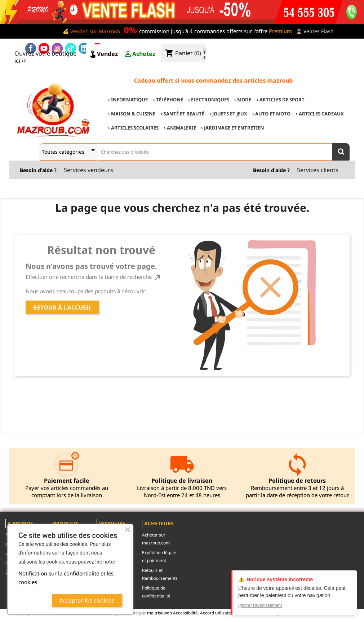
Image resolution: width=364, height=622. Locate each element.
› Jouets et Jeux (228, 114)
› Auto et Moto (271, 114)
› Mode (243, 100)
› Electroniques (209, 100)
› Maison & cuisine (132, 114)
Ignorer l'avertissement (260, 605)
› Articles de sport (281, 100)
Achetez (139, 54)
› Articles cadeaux (320, 114)
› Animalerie (180, 128)
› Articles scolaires (133, 128)
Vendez (103, 54)
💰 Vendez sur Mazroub (92, 31)
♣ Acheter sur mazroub (300, 47)
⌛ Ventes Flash (315, 31)
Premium (280, 31)
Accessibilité (185, 613)
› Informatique (128, 100)
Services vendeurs (88, 170)
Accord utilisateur (217, 613)
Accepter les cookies (87, 600)
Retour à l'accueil (62, 307)
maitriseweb (159, 613)
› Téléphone (168, 100)
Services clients (318, 170)
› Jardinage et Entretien (233, 128)
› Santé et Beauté (183, 114)
